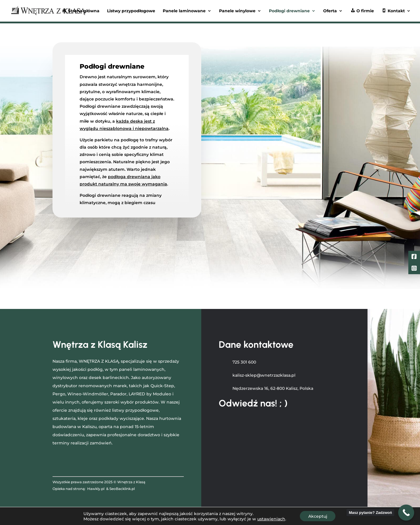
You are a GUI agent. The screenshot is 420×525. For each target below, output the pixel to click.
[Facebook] (414, 257)
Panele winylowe (237, 11)
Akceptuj (318, 516)
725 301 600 (244, 362)
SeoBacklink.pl (122, 489)
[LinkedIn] (414, 269)
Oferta (330, 11)
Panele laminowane (184, 11)
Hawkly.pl (96, 489)
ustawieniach (271, 519)
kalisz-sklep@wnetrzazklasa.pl (264, 375)
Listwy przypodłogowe (131, 11)
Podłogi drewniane (289, 11)
